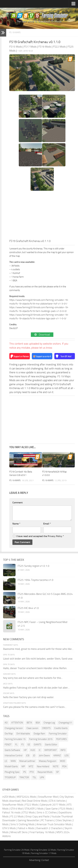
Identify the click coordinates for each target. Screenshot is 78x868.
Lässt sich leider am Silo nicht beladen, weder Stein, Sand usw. (38, 659)
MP (23, 766)
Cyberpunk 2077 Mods (53, 805)
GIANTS (38, 745)
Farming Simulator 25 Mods (17, 850)
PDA (64, 766)
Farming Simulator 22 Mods (43, 850)
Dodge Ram (39, 734)
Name (16, 524)
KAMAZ (57, 756)
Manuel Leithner (27, 761)
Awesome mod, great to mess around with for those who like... (38, 649)
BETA (29, 723)
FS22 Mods (32, 805)
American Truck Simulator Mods (54, 824)
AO (6, 723)
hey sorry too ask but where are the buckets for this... (33, 678)
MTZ (31, 766)
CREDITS (46, 728)
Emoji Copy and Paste (38, 816)
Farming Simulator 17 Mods (44, 853)
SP (57, 772)
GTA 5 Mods (9, 828)
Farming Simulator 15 (15, 739)
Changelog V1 (65, 723)
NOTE (56, 766)
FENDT (8, 745)
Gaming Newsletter (28, 820)
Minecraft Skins (19, 832)
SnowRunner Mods (13, 805)
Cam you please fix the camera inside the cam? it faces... (35, 707)
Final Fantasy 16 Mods (42, 832)
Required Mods (45, 772)
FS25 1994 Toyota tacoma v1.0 (36, 580)
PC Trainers (47, 820)
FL (16, 745)
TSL (34, 777)
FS (22, 745)
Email (47, 524)
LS (6, 761)
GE (29, 745)
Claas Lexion (32, 728)
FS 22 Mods (17, 816)
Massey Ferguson (48, 761)
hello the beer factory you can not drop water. (29, 697)
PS (25, 772)
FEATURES (61, 739)
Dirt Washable (23, 734)
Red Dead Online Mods (35, 801)
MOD (63, 761)
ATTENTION (17, 723)
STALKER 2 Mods (34, 809)
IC (40, 750)
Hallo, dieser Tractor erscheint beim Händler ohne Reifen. (35, 668)
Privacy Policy (55, 536)
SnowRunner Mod (48, 797)
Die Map (9, 734)
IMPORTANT (51, 750)
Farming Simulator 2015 (41, 739)
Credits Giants (61, 728)
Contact (45, 860)
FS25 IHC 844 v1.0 (28, 608)
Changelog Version (14, 728)
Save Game (52, 809)
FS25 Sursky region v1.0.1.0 (33, 566)
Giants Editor (51, 745)
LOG (67, 756)
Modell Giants (11, 766)
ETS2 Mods (29, 812)
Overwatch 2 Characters (49, 828)
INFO (63, 750)
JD (34, 756)
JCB (28, 756)
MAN (13, 761)
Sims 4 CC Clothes (47, 812)
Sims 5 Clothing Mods (22, 824)
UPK (42, 777)
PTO (32, 772)
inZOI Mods (9, 797)
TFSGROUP (10, 777)
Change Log (49, 723)
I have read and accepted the (38, 536)
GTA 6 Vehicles (57, 801)
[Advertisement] (42, 216)
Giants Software (12, 750)
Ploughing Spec (12, 772)
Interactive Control (13, 756)
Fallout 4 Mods (26, 828)
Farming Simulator (58, 734)
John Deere (44, 756)
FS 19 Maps (15, 32)
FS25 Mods (66, 809)
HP (25, 750)
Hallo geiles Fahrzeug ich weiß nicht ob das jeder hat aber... (36, 688)
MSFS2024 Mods (26, 797)
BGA (38, 723)
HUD (33, 750)
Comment (18, 503)
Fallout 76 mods (11, 812)
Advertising (35, 860)
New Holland (43, 766)
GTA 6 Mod (17, 809)
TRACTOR (24, 777)
